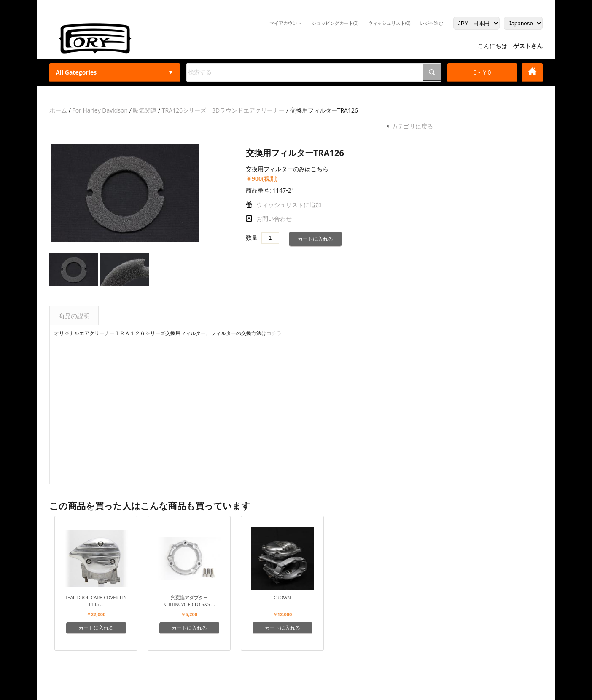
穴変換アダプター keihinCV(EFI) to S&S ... (189, 601)
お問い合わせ (274, 219)
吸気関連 (145, 110)
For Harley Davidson (100, 110)
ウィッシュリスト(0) (389, 23)
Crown (282, 597)
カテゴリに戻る (412, 126)
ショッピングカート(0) (335, 23)
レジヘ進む (432, 23)
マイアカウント (286, 23)
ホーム (58, 110)
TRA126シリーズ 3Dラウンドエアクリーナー (223, 110)
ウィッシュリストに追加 (289, 205)
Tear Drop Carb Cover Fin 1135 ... (96, 601)
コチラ (274, 333)
